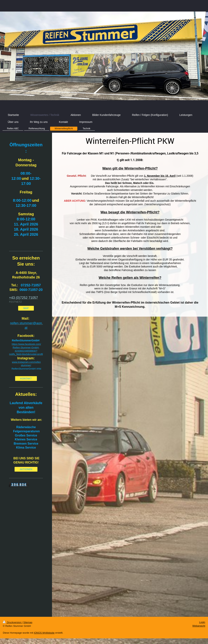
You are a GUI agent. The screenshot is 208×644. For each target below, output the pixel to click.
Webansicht (199, 626)
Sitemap (28, 622)
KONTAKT (26, 379)
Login (202, 622)
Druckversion (12, 622)
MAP (26, 308)
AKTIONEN (26, 469)
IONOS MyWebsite (44, 633)
